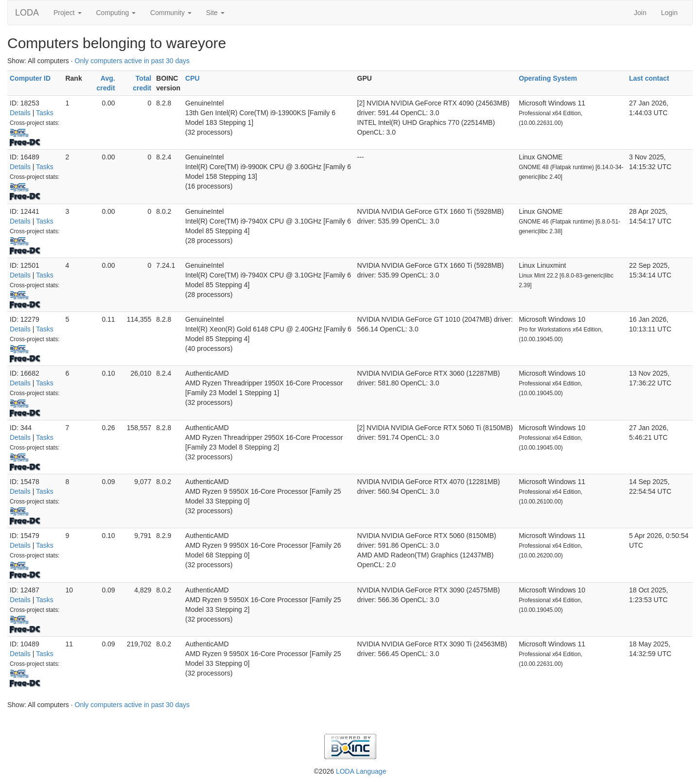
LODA (27, 13)
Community (171, 13)
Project (67, 13)
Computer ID (30, 78)
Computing (116, 13)
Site (215, 13)
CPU (192, 78)
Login (669, 13)
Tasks (45, 113)
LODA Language (361, 771)
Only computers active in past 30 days (132, 61)
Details (20, 113)
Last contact (649, 78)
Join (640, 13)
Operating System (548, 78)
